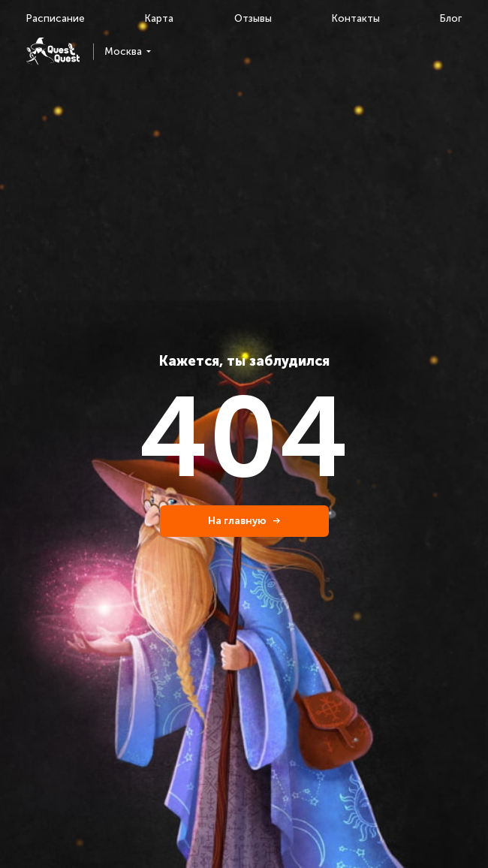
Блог (451, 18)
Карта (159, 18)
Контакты (356, 18)
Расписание (56, 18)
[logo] (53, 51)
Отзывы (253, 18)
